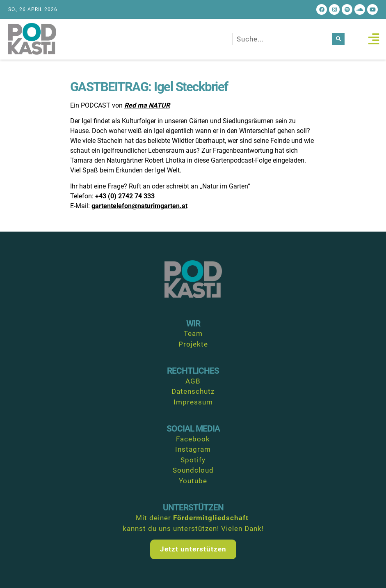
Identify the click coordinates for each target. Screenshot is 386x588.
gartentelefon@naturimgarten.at (139, 206)
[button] (373, 39)
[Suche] (338, 39)
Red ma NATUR (147, 105)
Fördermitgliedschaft (211, 518)
